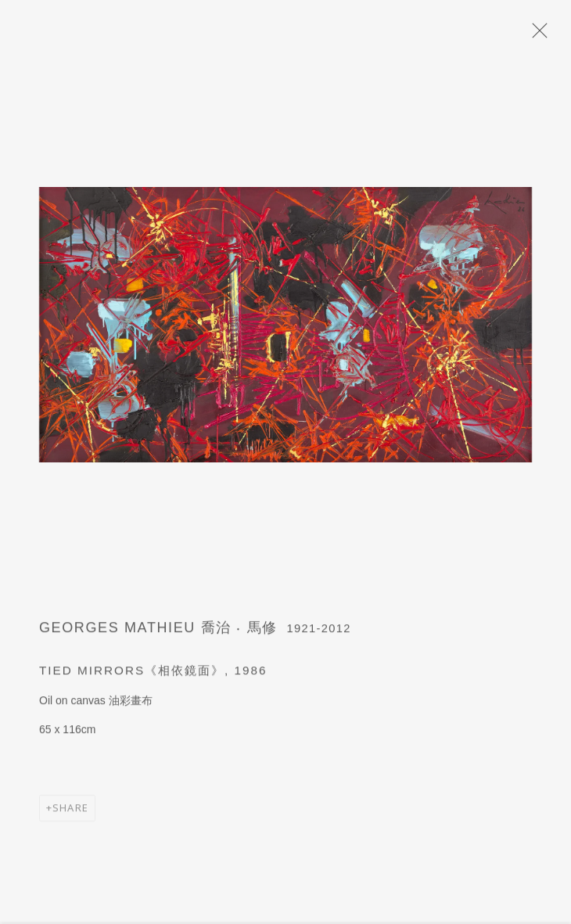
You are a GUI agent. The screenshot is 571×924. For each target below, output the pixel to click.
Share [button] (70, 814)
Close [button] (537, 35)
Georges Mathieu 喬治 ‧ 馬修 (158, 634)
